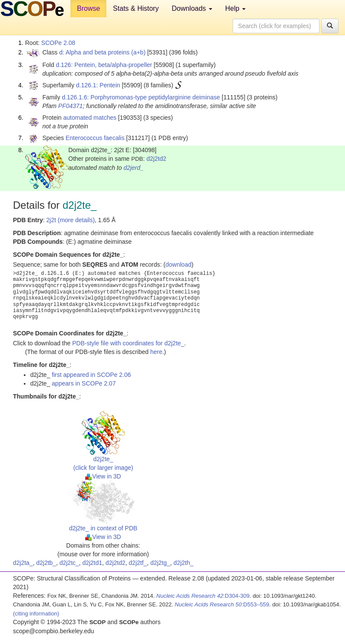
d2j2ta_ (23, 563)
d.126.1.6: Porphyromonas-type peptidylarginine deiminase (141, 97)
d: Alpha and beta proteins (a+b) (102, 52)
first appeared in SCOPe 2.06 (91, 375)
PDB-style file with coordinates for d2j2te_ (128, 343)
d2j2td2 (157, 159)
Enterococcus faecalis (95, 138)
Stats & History (136, 8)
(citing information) (36, 614)
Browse (88, 8)
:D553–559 (222, 604)
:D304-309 (203, 596)
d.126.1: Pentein (98, 85)
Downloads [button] (192, 8)
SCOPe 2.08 (58, 43)
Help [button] (235, 8)
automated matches (90, 118)
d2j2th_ (183, 563)
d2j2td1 (92, 563)
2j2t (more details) (70, 220)
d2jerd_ (134, 168)
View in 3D (103, 476)
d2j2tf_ (138, 563)
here (156, 352)
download (179, 265)
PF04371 (71, 106)
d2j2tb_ (46, 563)
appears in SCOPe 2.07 (84, 383)
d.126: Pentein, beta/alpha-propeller (104, 65)
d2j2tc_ (69, 563)
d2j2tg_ (160, 563)
